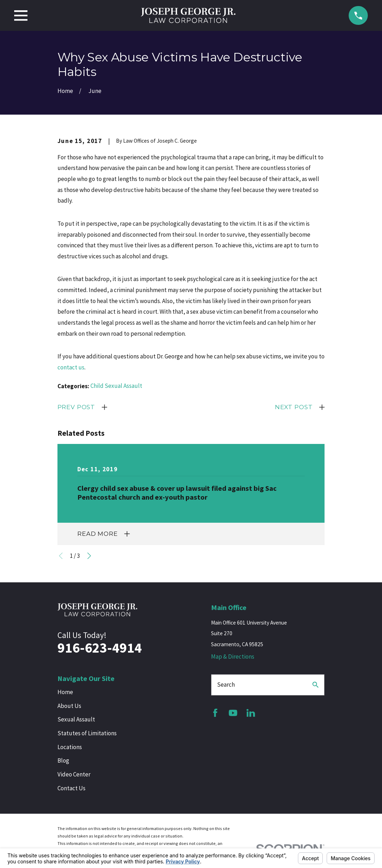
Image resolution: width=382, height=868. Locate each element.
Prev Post (76, 407)
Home (65, 692)
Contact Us (71, 788)
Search (226, 685)
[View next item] (89, 556)
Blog (63, 760)
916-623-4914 (100, 648)
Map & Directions (233, 657)
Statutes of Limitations (87, 733)
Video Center (74, 774)
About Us (69, 706)
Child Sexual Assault (116, 386)
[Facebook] (215, 713)
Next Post (294, 407)
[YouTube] (233, 713)
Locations (70, 747)
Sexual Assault (76, 719)
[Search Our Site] (315, 685)
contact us (71, 367)
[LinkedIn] (251, 713)
